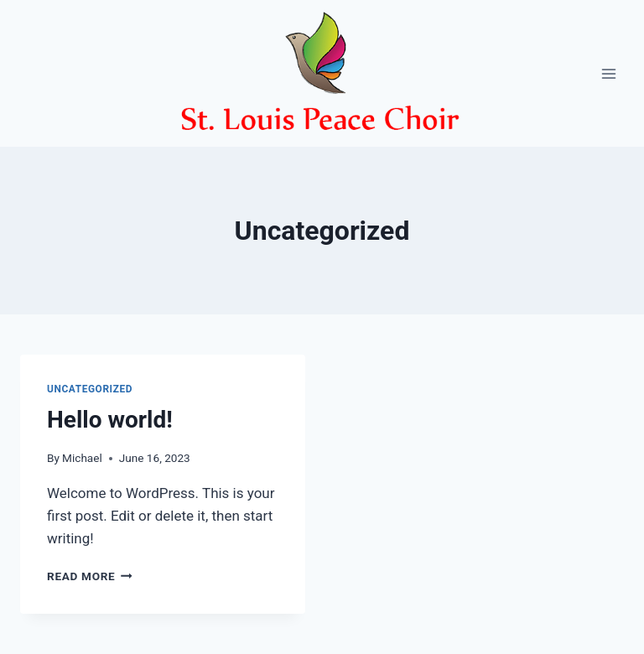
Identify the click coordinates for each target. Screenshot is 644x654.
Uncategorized (90, 389)
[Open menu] (608, 73)
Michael (82, 458)
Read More (90, 576)
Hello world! (110, 420)
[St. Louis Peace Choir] (322, 73)
